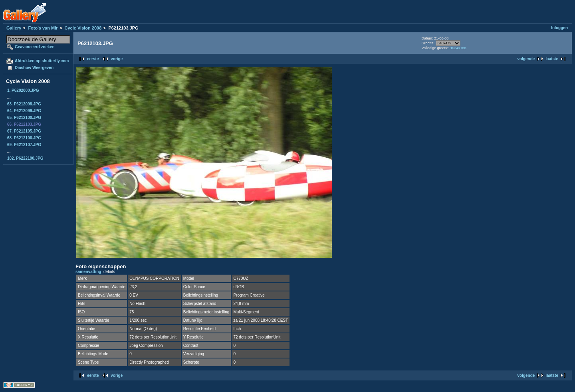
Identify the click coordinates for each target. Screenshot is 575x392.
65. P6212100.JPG (24, 118)
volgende (526, 59)
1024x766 (458, 48)
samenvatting (88, 272)
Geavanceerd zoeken (35, 47)
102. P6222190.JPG (25, 158)
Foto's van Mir (43, 28)
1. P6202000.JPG (23, 90)
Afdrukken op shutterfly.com (42, 61)
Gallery (14, 28)
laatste (552, 59)
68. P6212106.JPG (24, 138)
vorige (117, 59)
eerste (93, 59)
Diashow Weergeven (34, 68)
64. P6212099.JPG (24, 111)
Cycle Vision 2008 (83, 28)
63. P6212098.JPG (24, 104)
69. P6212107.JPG (24, 145)
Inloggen (559, 28)
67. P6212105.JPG (24, 131)
